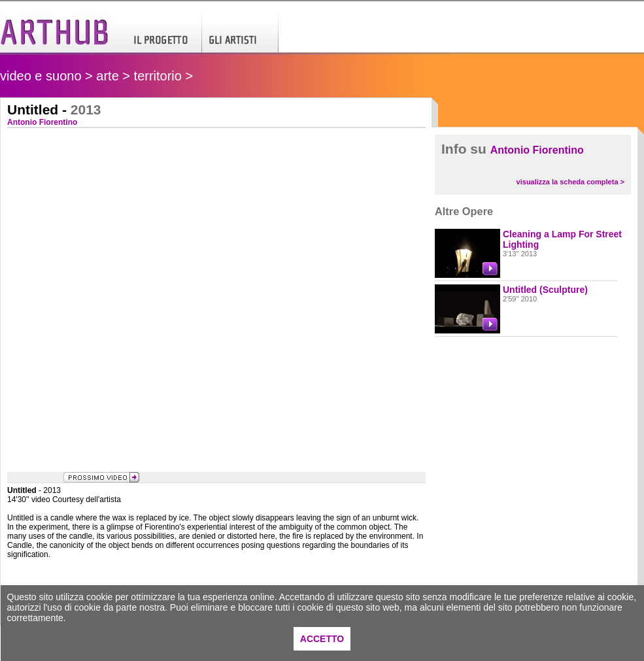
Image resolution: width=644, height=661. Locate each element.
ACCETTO (322, 639)
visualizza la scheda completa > (570, 182)
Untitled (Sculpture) (545, 290)
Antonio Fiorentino (537, 150)
